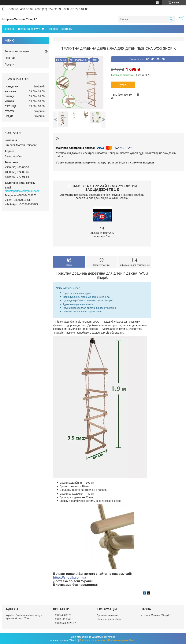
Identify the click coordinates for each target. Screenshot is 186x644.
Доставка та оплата (108, 615)
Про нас (53, 29)
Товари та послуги (29, 29)
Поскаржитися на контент (93, 640)
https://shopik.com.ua (70, 578)
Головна (9, 29)
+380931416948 (62, 619)
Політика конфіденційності (122, 640)
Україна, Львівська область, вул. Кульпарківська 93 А (24, 617)
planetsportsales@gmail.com (22, 191)
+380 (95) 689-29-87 (64, 623)
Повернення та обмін (109, 619)
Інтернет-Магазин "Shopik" (155, 615)
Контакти (67, 29)
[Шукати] (171, 19)
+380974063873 (62, 615)
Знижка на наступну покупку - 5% (102, 235)
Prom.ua (111, 637)
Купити (123, 85)
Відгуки (9, 64)
